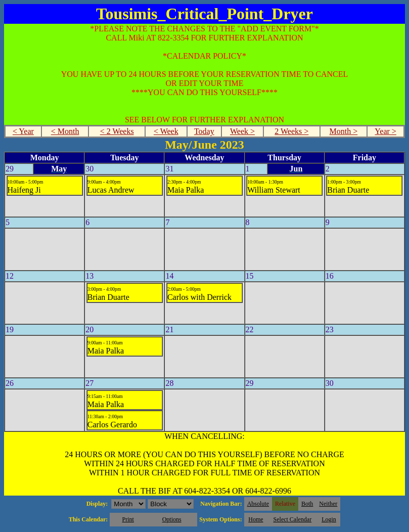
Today (204, 131)
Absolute (258, 504)
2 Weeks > (291, 131)
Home (256, 519)
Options (172, 519)
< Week (166, 131)
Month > (344, 131)
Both (307, 504)
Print (128, 519)
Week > (242, 131)
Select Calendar (293, 519)
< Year (23, 131)
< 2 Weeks (117, 131)
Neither (328, 504)
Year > (385, 131)
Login (329, 519)
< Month (65, 131)
